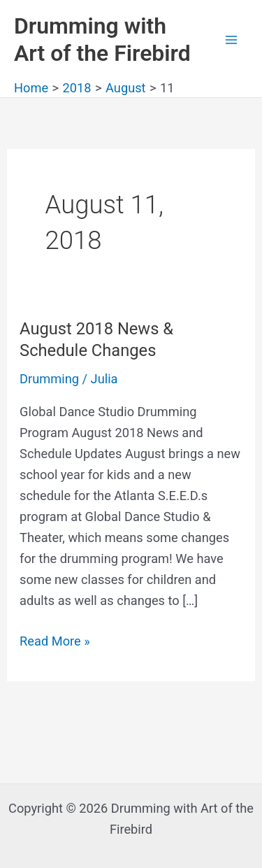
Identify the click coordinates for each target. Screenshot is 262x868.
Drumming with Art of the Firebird (102, 39)
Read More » (55, 641)
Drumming (49, 379)
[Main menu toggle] (232, 40)
